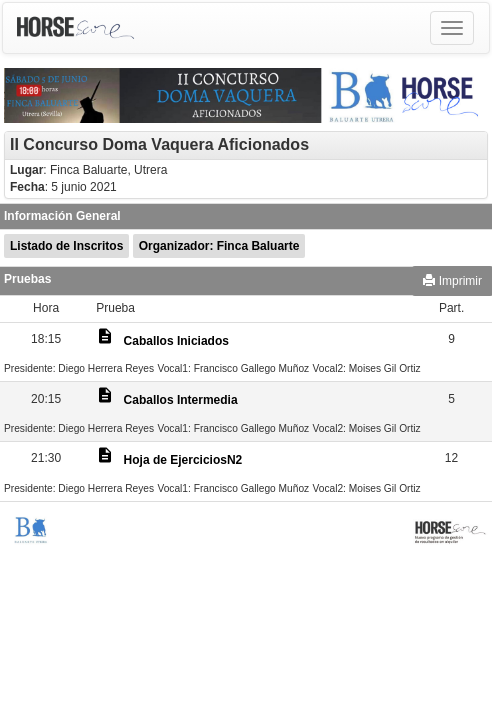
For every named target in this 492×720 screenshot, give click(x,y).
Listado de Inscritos (66, 246)
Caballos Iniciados (176, 341)
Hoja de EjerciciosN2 (183, 460)
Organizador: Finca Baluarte (219, 246)
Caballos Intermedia (181, 400)
